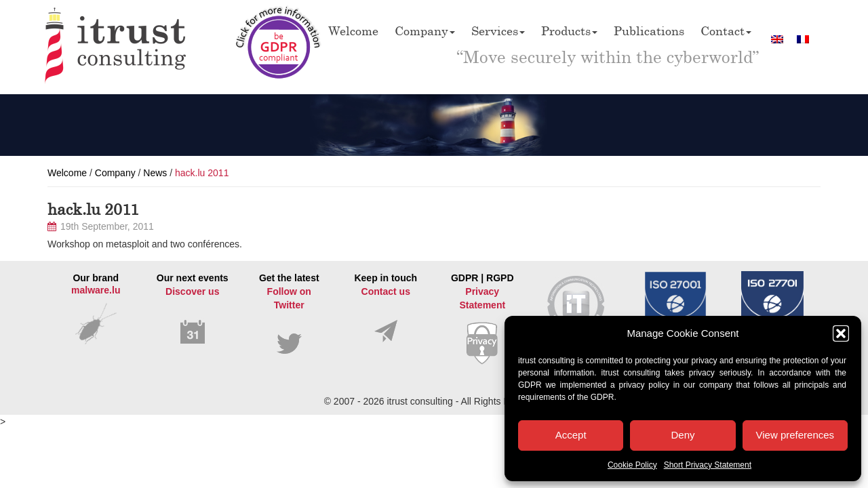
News (155, 173)
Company (425, 30)
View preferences (795, 435)
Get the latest (289, 314)
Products (569, 30)
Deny (683, 435)
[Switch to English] (777, 39)
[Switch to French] (803, 39)
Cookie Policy (632, 465)
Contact (726, 30)
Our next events (193, 309)
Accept (571, 435)
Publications (649, 30)
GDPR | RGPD (482, 319)
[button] (841, 333)
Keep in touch (386, 308)
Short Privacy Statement (708, 465)
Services (498, 30)
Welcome (353, 30)
